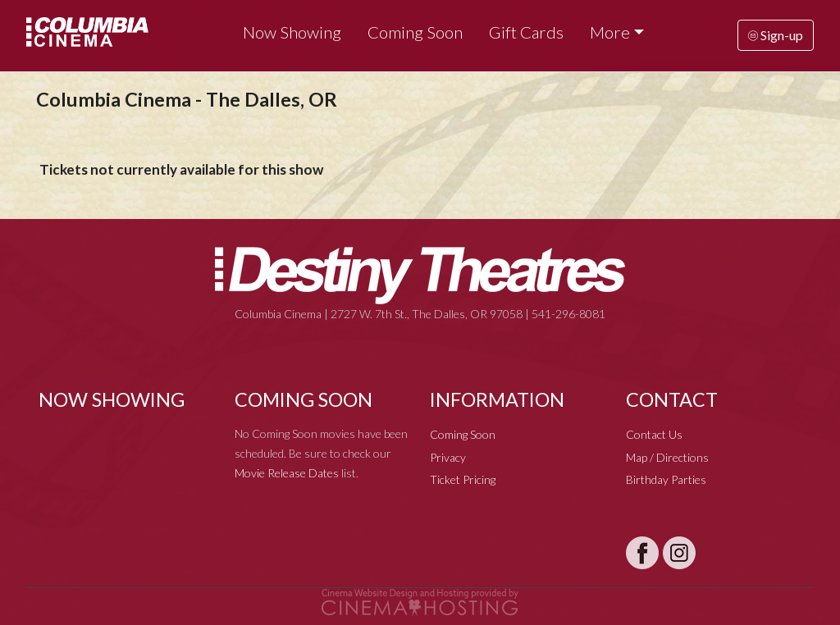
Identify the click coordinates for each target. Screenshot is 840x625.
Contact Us (654, 434)
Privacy (448, 457)
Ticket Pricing (463, 479)
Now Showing (292, 32)
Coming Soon (415, 32)
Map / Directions (667, 457)
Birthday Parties (666, 479)
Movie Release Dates (287, 473)
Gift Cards (526, 32)
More (610, 32)
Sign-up (776, 35)
